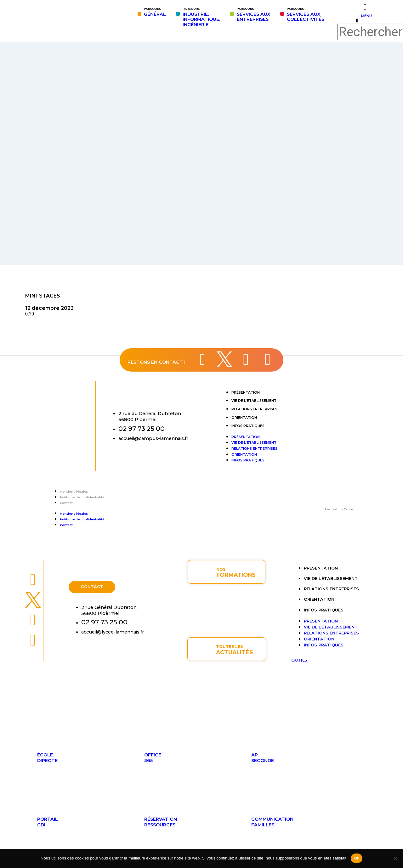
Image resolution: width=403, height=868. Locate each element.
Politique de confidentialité (82, 497)
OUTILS (299, 660)
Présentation (246, 393)
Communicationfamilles (272, 822)
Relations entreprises (254, 409)
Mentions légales (74, 492)
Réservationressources (161, 822)
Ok (357, 858)
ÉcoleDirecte (47, 758)
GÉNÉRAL (155, 12)
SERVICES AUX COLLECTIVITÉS (306, 14)
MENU (366, 16)
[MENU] (365, 7)
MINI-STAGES (43, 296)
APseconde (263, 758)
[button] (357, 21)
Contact (66, 503)
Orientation (244, 418)
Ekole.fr (350, 509)
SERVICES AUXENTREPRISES (253, 14)
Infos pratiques (248, 426)
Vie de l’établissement (254, 401)
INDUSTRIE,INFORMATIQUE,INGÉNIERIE (201, 17)
